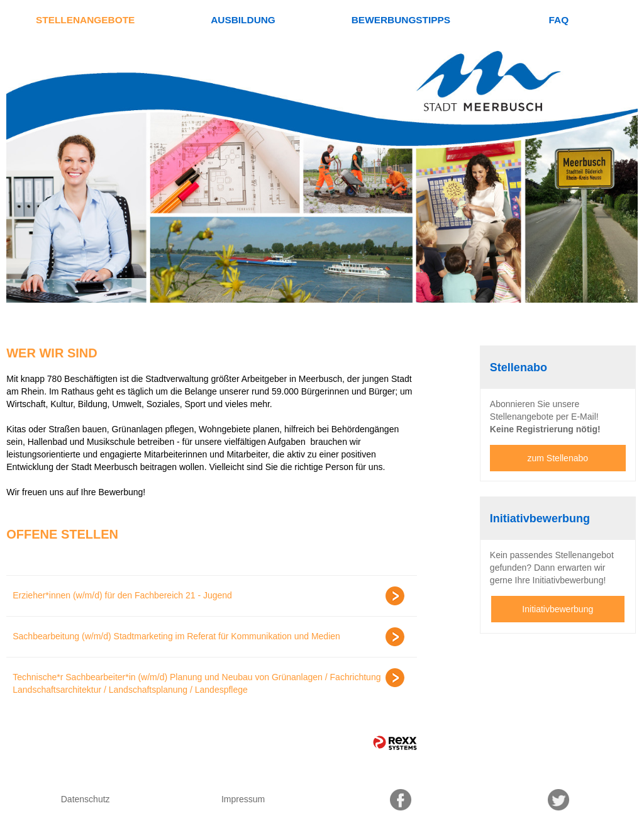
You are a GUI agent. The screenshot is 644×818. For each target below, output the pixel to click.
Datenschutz (86, 799)
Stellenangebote (85, 20)
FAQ (558, 20)
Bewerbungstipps (401, 20)
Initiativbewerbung (558, 609)
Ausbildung (243, 20)
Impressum (243, 799)
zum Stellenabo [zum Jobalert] (558, 458)
